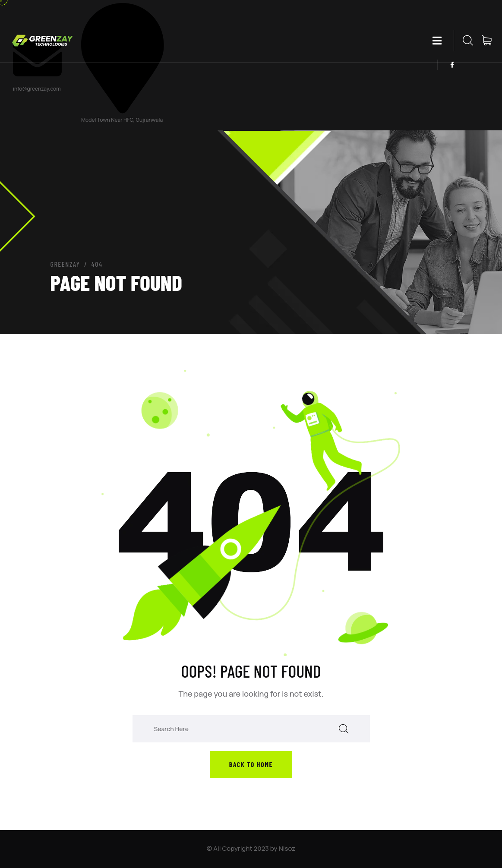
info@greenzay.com (37, 89)
